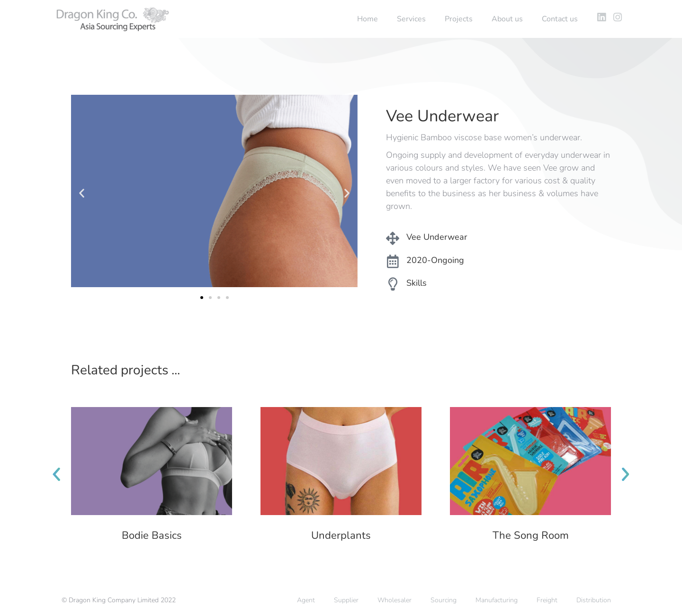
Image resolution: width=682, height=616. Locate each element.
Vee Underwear (437, 237)
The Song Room (531, 535)
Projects (459, 19)
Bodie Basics (152, 535)
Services (411, 19)
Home (368, 19)
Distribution (594, 600)
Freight (547, 600)
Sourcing (444, 600)
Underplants (341, 535)
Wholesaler (395, 600)
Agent (306, 600)
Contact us (560, 19)
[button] (82, 193)
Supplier (346, 600)
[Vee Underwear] (393, 238)
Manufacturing (497, 600)
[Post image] (152, 461)
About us (507, 19)
